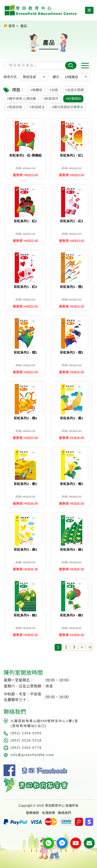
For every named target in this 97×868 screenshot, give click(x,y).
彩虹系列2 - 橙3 (71, 353)
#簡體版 (36, 90)
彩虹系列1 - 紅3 (71, 221)
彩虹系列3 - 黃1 (71, 418)
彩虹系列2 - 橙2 (25, 353)
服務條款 (33, 813)
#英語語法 (37, 107)
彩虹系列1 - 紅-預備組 (25, 155)
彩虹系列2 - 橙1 (71, 287)
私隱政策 (48, 813)
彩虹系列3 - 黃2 (25, 484)
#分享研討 (73, 99)
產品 (24, 26)
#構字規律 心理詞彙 (22, 99)
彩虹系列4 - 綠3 (71, 615)
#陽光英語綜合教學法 (68, 107)
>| (90, 647)
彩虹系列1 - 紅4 (25, 287)
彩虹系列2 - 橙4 (25, 418)
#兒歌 (54, 90)
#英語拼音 (15, 107)
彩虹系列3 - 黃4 (25, 550)
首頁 (9, 26)
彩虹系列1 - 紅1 (71, 155)
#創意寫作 (51, 99)
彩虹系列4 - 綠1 (71, 550)
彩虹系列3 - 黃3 (71, 484)
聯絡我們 (64, 813)
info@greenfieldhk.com (32, 755)
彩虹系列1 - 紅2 (25, 221)
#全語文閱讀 (75, 90)
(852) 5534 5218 (26, 740)
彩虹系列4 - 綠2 (25, 615)
